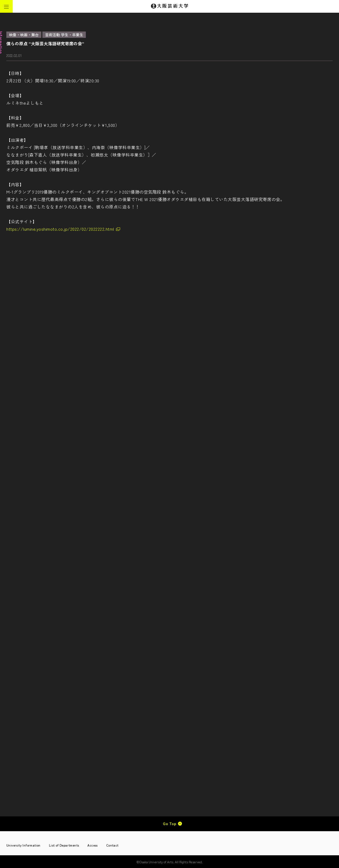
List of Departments (64, 845)
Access (92, 845)
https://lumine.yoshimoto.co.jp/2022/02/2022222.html (60, 229)
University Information (23, 845)
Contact (112, 845)
